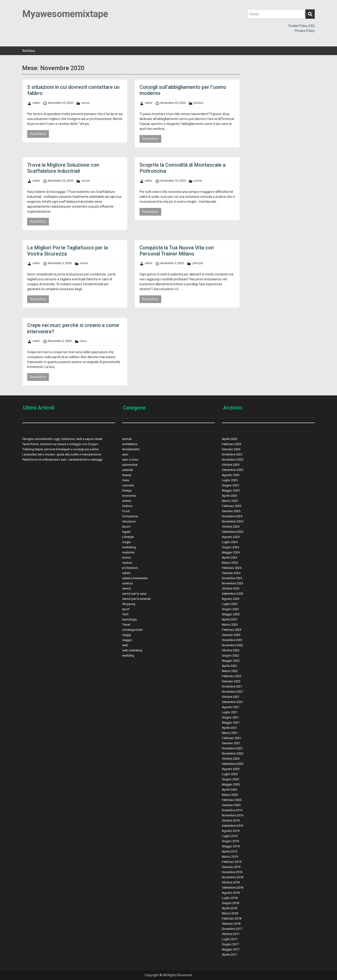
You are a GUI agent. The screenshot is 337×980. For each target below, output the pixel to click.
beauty (127, 475)
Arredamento (131, 449)
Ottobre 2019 (231, 820)
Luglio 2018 (230, 898)
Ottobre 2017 (231, 934)
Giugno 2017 (230, 944)
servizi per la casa (134, 594)
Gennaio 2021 (231, 743)
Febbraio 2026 (232, 444)
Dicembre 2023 (232, 578)
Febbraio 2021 (232, 738)
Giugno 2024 (230, 547)
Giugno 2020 (230, 779)
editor (36, 103)
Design (127, 490)
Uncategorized (132, 630)
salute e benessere (135, 578)
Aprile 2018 (229, 908)
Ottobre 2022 (231, 650)
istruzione (129, 521)
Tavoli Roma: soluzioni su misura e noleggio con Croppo (60, 444)
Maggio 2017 (231, 949)
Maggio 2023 (231, 614)
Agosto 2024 (231, 537)
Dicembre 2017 (232, 929)
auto (125, 454)
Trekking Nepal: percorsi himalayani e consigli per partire (60, 449)
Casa (83, 341)
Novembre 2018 (233, 877)
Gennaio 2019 (231, 867)
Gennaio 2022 (231, 681)
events (127, 501)
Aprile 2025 (229, 496)
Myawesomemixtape (65, 14)
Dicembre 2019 (232, 810)
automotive (130, 465)
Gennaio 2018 (231, 924)
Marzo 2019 (230, 857)
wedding (128, 655)
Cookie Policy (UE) (302, 26)
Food (126, 511)
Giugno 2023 (230, 609)
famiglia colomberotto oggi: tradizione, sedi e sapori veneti (62, 439)
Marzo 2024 (230, 563)
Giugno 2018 (230, 903)
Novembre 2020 (233, 753)
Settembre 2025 (233, 470)
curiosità (128, 485)
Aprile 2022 (229, 666)
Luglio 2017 (230, 939)
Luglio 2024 (230, 542)
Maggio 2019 (231, 846)
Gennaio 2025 (231, 511)
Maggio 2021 (231, 723)
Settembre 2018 (233, 888)
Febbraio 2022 (232, 676)
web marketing (132, 650)
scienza (127, 583)
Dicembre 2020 (232, 748)
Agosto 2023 (231, 599)
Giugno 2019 (230, 841)
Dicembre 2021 (232, 686)
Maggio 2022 (231, 661)
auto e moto (130, 460)
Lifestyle (198, 263)
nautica (127, 563)
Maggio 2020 (231, 784)
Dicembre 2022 (232, 640)
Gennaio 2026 (231, 449)
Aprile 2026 (229, 439)
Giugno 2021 (230, 717)
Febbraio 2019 (232, 862)
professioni (130, 568)
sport (126, 609)
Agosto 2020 (231, 769)
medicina (128, 552)
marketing (129, 547)
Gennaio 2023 (231, 635)
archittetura (130, 444)
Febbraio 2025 (232, 506)
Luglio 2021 (230, 712)
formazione (130, 516)
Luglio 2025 (230, 480)
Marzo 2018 (230, 913)
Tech (125, 614)
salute (126, 573)
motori (127, 558)
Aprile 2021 (229, 728)
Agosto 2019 (231, 831)
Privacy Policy (305, 31)
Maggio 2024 (231, 552)
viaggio (127, 640)
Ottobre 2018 (231, 882)
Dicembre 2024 (232, 516)
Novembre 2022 (233, 645)
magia (126, 542)
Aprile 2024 (229, 558)
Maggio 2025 (231, 490)
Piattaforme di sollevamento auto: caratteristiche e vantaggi (62, 460)
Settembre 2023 (233, 594)
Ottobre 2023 (231, 588)
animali (127, 439)
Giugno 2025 (230, 485)
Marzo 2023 (230, 625)
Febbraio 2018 (232, 918)
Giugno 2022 (230, 655)
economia (129, 496)
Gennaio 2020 (231, 805)
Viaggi (126, 635)
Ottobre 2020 (231, 759)
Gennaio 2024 (231, 573)
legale (126, 532)
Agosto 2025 (231, 475)
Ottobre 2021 (231, 697)
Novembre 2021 (233, 692)
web (125, 645)
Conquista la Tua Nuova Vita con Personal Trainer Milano (177, 251)
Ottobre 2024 (231, 527)
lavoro (126, 527)
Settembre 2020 (233, 764)
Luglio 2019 (230, 836)
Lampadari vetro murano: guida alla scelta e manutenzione (62, 454)
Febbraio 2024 (232, 568)
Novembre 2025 (233, 460)
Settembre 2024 (233, 532)
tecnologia (129, 619)
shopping (129, 604)
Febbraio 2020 (232, 800)
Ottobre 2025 (231, 465)
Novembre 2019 (233, 815)
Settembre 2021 (233, 702)
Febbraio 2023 (232, 630)
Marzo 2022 (230, 671)
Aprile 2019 (229, 851)
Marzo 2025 (230, 501)
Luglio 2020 (230, 774)
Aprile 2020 (229, 790)
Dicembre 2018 (232, 872)
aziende (128, 470)
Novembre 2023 (233, 583)
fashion (198, 103)
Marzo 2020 (230, 795)
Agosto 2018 (231, 893)
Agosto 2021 (231, 707)
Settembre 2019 (233, 826)
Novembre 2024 (233, 521)
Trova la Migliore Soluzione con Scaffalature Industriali (63, 168)
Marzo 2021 (230, 733)
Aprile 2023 (229, 619)
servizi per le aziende (136, 599)
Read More (38, 134)
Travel (126, 625)
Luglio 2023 (230, 604)
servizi (85, 103)
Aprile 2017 (229, 955)
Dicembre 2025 (232, 454)
